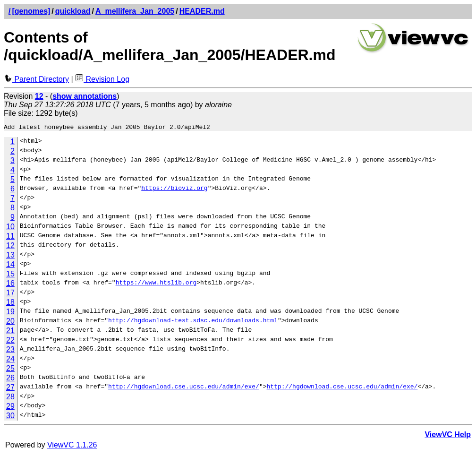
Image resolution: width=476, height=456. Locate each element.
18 (10, 304)
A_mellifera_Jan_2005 (135, 11)
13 (10, 256)
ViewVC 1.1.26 (72, 446)
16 (10, 285)
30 (10, 417)
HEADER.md (202, 11)
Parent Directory (36, 79)
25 (10, 370)
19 (10, 313)
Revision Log (102, 79)
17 (10, 294)
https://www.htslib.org (156, 285)
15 (10, 275)
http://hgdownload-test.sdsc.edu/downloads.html (193, 323)
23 (10, 351)
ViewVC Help (448, 436)
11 (10, 237)
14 (10, 266)
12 (10, 247)
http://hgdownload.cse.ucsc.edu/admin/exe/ (184, 389)
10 (10, 228)
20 (10, 323)
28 (10, 398)
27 (10, 389)
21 (10, 332)
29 (10, 408)
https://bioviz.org (174, 190)
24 (10, 360)
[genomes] (31, 11)
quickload (73, 11)
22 (10, 341)
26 (10, 379)
